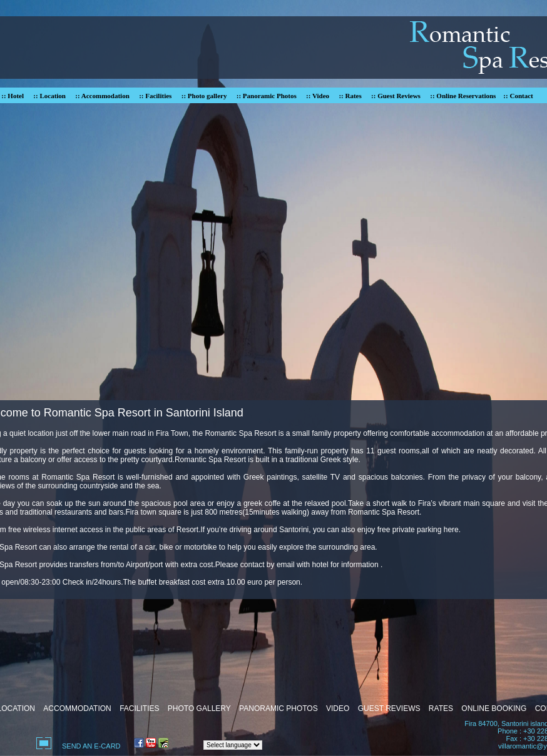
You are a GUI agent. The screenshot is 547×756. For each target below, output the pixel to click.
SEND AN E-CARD (91, 746)
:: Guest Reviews (396, 96)
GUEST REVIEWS (389, 708)
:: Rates (350, 96)
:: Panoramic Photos (267, 96)
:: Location (49, 96)
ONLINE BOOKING (494, 708)
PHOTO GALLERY (199, 708)
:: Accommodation (102, 96)
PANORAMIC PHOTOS (279, 708)
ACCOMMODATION (77, 708)
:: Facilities (155, 96)
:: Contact (518, 96)
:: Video (318, 96)
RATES (441, 708)
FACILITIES (139, 708)
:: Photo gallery (204, 96)
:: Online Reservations (463, 96)
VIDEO (338, 708)
